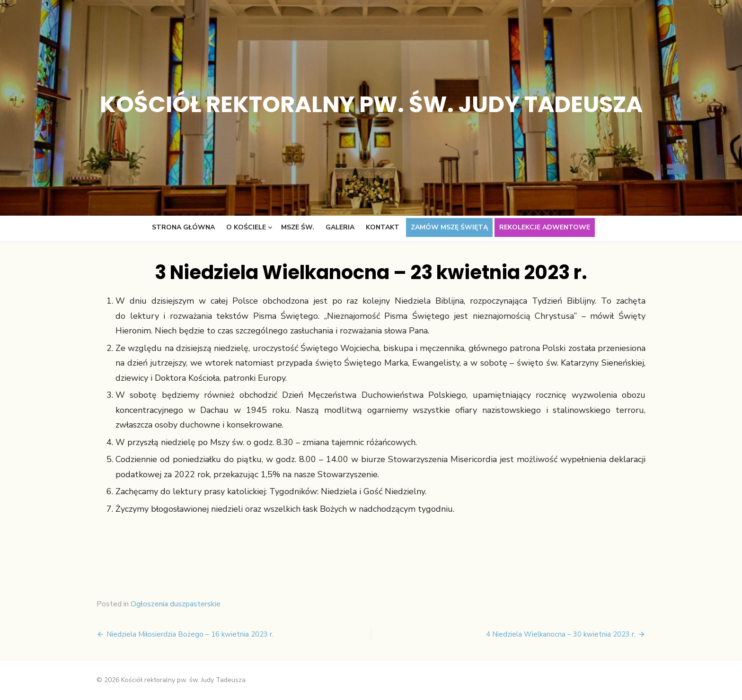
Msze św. (298, 227)
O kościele (246, 227)
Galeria (340, 227)
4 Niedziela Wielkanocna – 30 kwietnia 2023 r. (561, 634)
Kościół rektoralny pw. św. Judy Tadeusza (371, 104)
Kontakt (383, 227)
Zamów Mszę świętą (449, 227)
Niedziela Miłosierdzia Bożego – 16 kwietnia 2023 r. (190, 634)
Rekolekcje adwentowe (545, 227)
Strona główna (183, 227)
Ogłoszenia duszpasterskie (176, 604)
